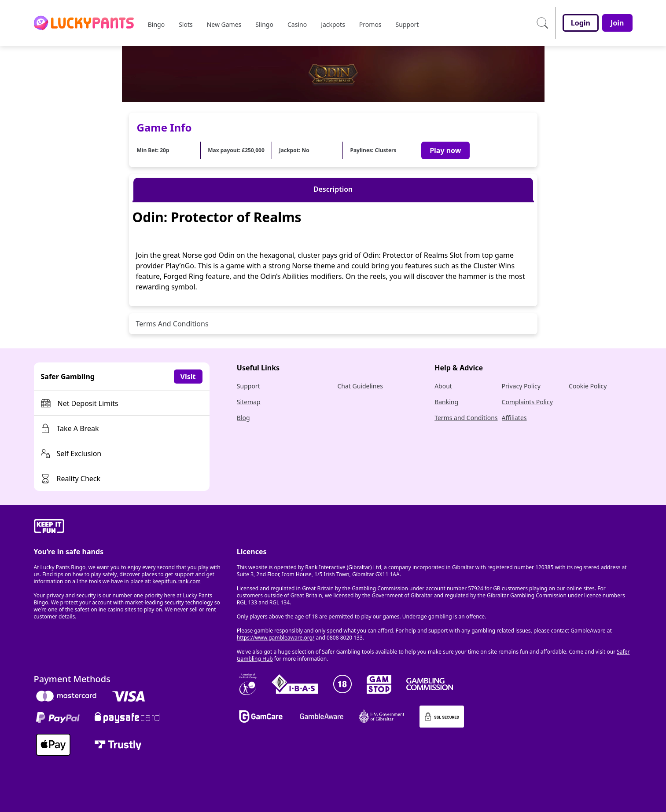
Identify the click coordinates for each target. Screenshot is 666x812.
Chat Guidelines (360, 386)
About (443, 386)
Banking (446, 402)
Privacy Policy (521, 386)
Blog (243, 418)
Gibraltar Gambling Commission (527, 595)
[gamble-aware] (130, 527)
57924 (475, 588)
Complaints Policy (527, 402)
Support (248, 386)
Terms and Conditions (466, 418)
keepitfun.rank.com (177, 581)
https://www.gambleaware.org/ (276, 638)
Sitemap (249, 402)
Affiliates (514, 418)
